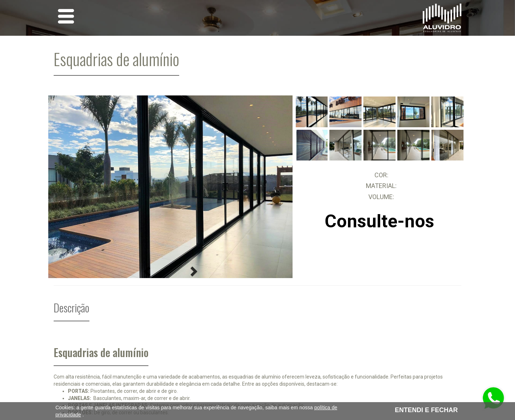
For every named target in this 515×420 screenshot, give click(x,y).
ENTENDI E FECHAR (426, 410)
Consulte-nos (379, 221)
